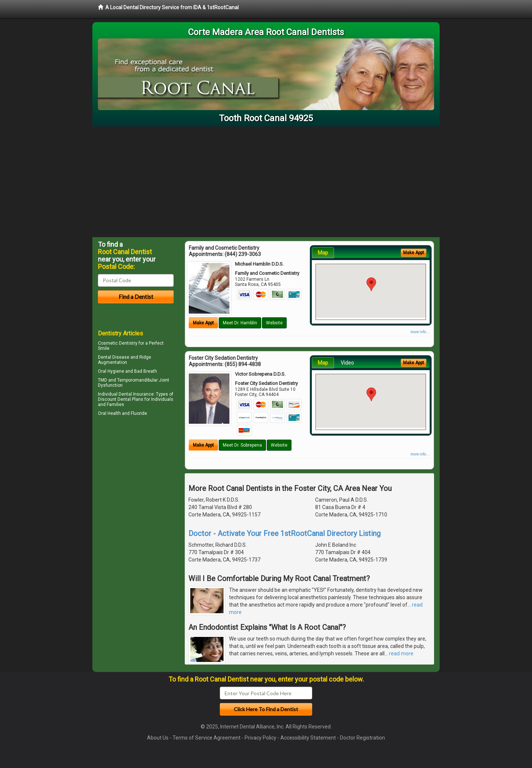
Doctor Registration (362, 738)
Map (323, 253)
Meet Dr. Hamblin (240, 323)
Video (347, 363)
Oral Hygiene (111, 371)
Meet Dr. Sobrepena (242, 445)
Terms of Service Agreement (207, 738)
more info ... (420, 332)
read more (401, 653)
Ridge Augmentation (125, 360)
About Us (158, 738)
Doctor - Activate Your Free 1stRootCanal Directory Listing (284, 533)
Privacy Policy (260, 738)
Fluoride (139, 413)
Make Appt (203, 323)
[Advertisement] (266, 182)
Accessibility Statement (308, 738)
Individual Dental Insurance (126, 394)
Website (274, 323)
